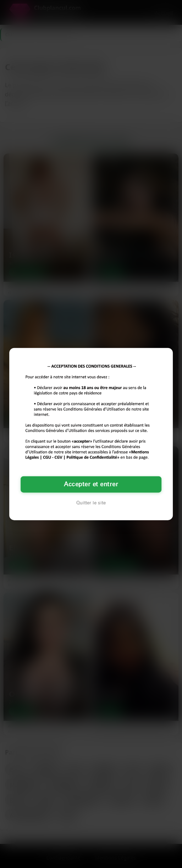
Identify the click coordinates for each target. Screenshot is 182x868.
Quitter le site (91, 503)
